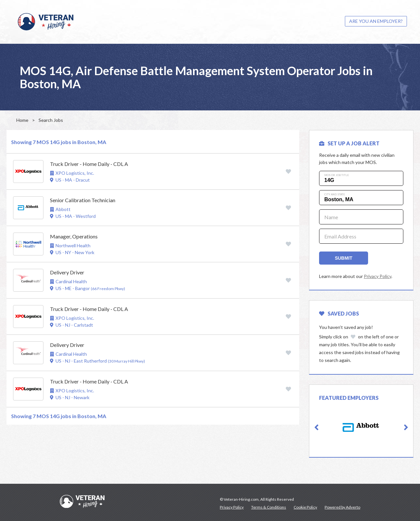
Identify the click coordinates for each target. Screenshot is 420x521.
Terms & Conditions (269, 507)
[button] (316, 428)
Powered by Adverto (342, 507)
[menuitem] (376, 21)
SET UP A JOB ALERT (349, 143)
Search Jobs (51, 120)
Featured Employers (349, 398)
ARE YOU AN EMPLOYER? (376, 21)
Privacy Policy (378, 276)
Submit (344, 258)
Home (22, 120)
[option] (361, 427)
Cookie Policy (305, 507)
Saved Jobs (339, 313)
